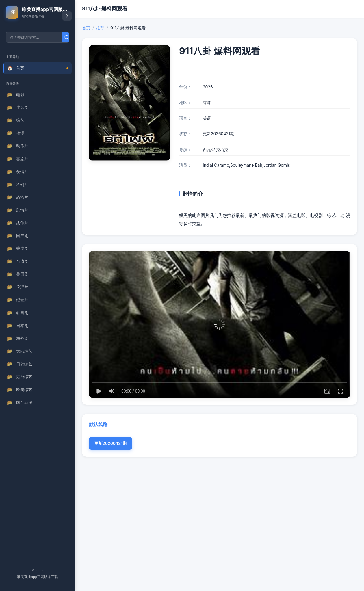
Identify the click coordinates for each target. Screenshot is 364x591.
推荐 (100, 28)
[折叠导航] (67, 16)
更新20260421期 (110, 443)
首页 (86, 28)
